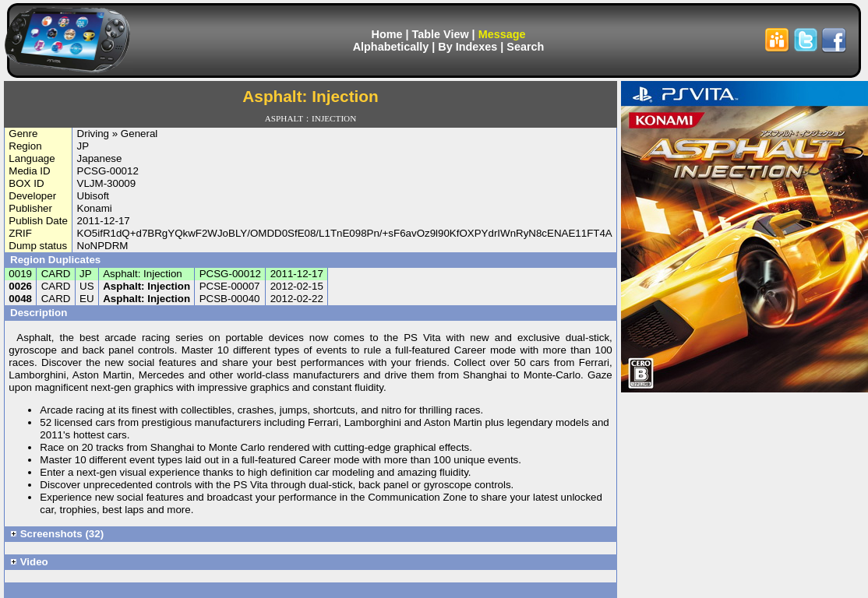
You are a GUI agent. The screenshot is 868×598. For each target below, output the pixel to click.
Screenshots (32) (57, 534)
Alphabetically (391, 47)
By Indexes (468, 47)
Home (387, 34)
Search (525, 47)
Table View (441, 34)
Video (29, 562)
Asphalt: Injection (146, 286)
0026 (20, 286)
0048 (20, 299)
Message (502, 34)
